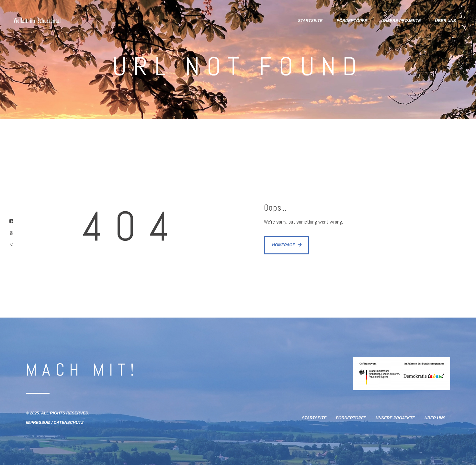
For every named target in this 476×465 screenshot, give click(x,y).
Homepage (284, 245)
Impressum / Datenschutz (55, 423)
